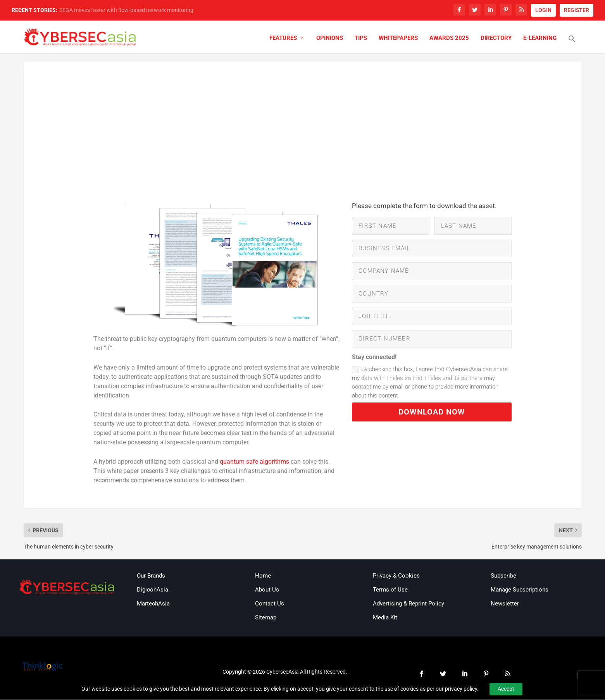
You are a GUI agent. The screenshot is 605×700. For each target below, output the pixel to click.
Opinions (330, 40)
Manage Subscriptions (520, 591)
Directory (496, 40)
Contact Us (270, 605)
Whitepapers (398, 40)
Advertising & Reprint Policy (409, 605)
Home (263, 577)
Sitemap (266, 619)
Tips (361, 40)
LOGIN (543, 10)
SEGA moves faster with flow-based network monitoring (126, 10)
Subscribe (503, 577)
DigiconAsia (153, 591)
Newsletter (505, 605)
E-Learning (540, 40)
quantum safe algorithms (254, 463)
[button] (572, 45)
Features (283, 40)
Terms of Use (390, 591)
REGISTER (577, 10)
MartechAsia (153, 605)
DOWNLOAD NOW (432, 421)
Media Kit (385, 619)
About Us (267, 591)
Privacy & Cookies (396, 577)
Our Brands (151, 577)
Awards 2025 (449, 40)
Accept (506, 689)
